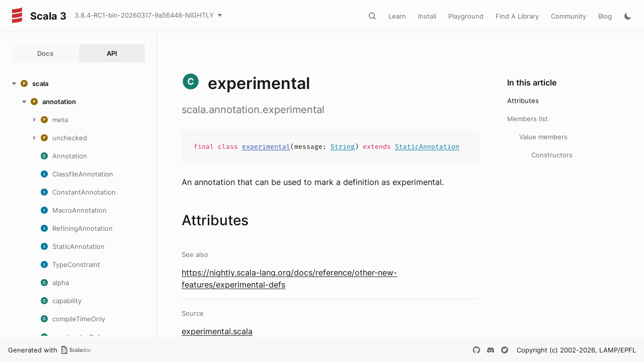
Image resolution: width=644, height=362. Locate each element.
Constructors (552, 155)
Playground (466, 16)
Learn (397, 16)
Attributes (523, 101)
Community (569, 16)
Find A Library (517, 16)
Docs (45, 53)
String (343, 147)
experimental (266, 147)
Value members (543, 137)
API (112, 53)
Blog (605, 16)
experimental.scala (217, 331)
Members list (528, 119)
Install (427, 16)
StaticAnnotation (427, 147)
